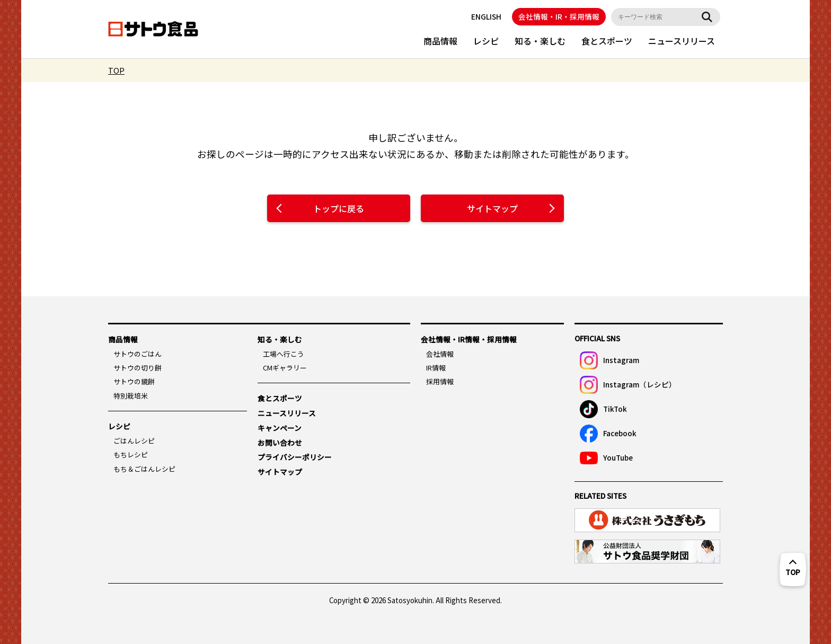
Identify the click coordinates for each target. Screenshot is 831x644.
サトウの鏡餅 (134, 381)
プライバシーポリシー (295, 457)
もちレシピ (131, 455)
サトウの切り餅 (138, 368)
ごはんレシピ (134, 441)
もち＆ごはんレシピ (144, 469)
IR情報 (436, 368)
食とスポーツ (607, 41)
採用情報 (440, 381)
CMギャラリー (285, 368)
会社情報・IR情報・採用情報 (469, 339)
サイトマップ (492, 208)
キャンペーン (280, 428)
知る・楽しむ (540, 41)
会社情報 (440, 354)
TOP (116, 70)
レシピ (486, 41)
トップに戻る (339, 208)
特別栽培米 (131, 396)
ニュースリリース (682, 41)
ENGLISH (486, 16)
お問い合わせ (280, 443)
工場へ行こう (284, 354)
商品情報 (440, 41)
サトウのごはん (138, 354)
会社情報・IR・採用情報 (559, 16)
